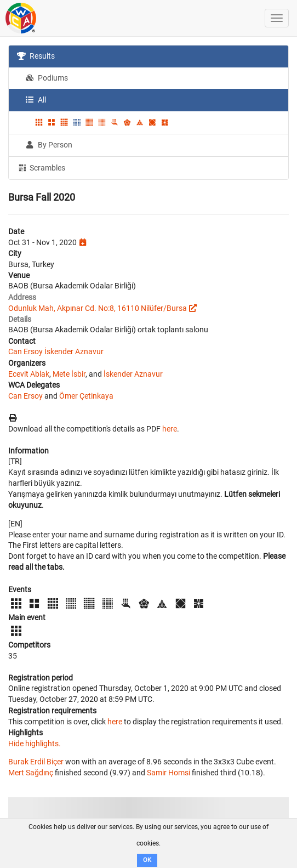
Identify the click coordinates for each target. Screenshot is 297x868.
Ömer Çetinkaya (86, 396)
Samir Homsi (169, 773)
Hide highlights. (35, 744)
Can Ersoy (25, 351)
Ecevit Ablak (29, 374)
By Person (49, 145)
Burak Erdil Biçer (36, 762)
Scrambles (41, 167)
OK (147, 860)
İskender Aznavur (74, 351)
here (170, 429)
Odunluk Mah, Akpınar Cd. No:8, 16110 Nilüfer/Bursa (98, 308)
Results (36, 56)
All (36, 100)
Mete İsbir (69, 374)
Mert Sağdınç (31, 773)
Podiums (47, 78)
